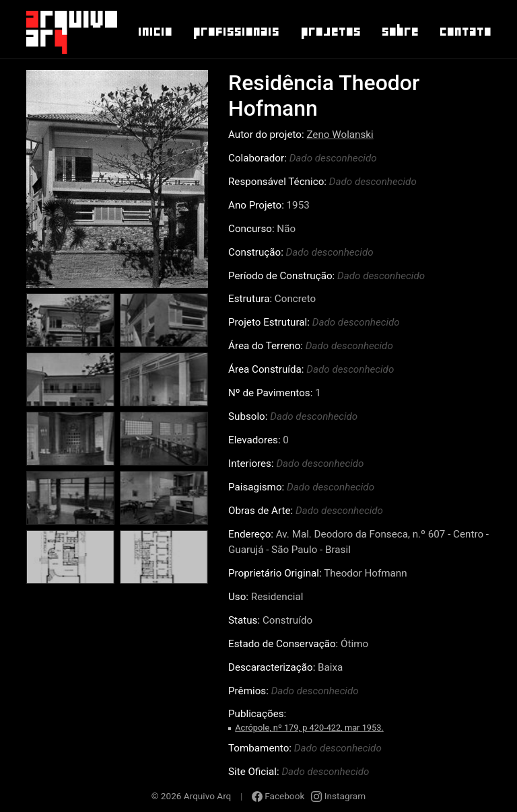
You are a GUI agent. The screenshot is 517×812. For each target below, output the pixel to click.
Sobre (400, 32)
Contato (465, 32)
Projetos (330, 32)
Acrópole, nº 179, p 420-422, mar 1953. (309, 728)
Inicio (154, 32)
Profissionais (236, 32)
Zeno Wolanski (340, 135)
